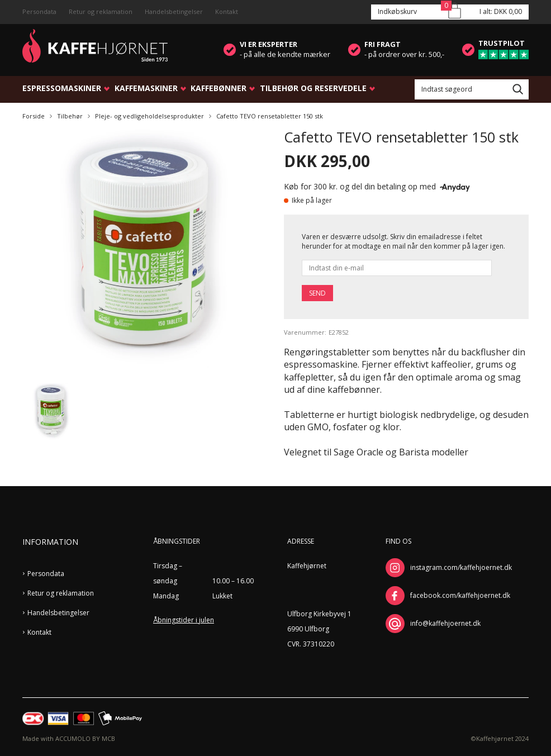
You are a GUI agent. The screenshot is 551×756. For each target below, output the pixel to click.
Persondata (39, 11)
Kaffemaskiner (146, 88)
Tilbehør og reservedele (313, 88)
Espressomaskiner (62, 88)
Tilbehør (70, 116)
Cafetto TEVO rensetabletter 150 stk (270, 116)
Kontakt (227, 11)
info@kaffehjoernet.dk (445, 623)
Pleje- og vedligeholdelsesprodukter (149, 116)
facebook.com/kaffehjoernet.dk (460, 595)
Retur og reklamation (101, 11)
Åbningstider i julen (184, 620)
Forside (34, 116)
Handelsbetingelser (174, 11)
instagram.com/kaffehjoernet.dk (461, 567)
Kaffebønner (218, 88)
